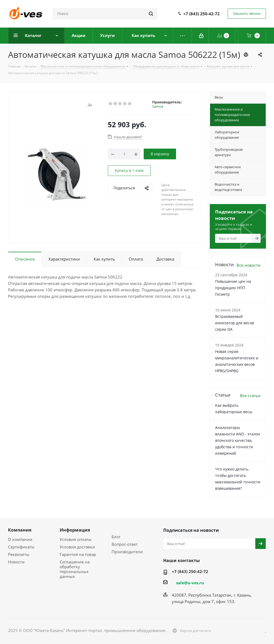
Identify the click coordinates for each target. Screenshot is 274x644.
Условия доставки (77, 547)
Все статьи (250, 396)
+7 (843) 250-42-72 (201, 14)
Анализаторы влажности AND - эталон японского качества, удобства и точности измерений (238, 440)
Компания (20, 530)
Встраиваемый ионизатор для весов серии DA (235, 323)
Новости (16, 562)
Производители (127, 552)
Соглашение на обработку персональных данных (75, 569)
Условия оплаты (76, 539)
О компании (20, 539)
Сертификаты (21, 547)
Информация (75, 530)
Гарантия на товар (78, 554)
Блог (116, 537)
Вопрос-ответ (125, 544)
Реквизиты (19, 554)
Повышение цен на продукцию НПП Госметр (233, 288)
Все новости (249, 265)
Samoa (158, 106)
